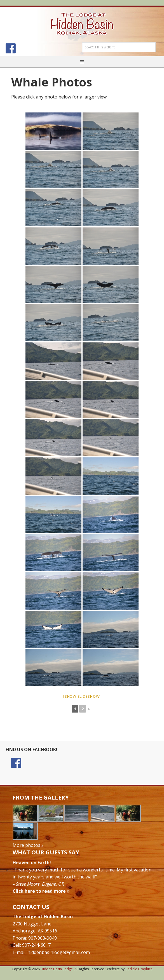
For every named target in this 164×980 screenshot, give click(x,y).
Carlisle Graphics (139, 969)
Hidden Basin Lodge (82, 24)
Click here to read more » (41, 891)
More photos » (28, 845)
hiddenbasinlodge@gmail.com (59, 952)
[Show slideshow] (82, 696)
